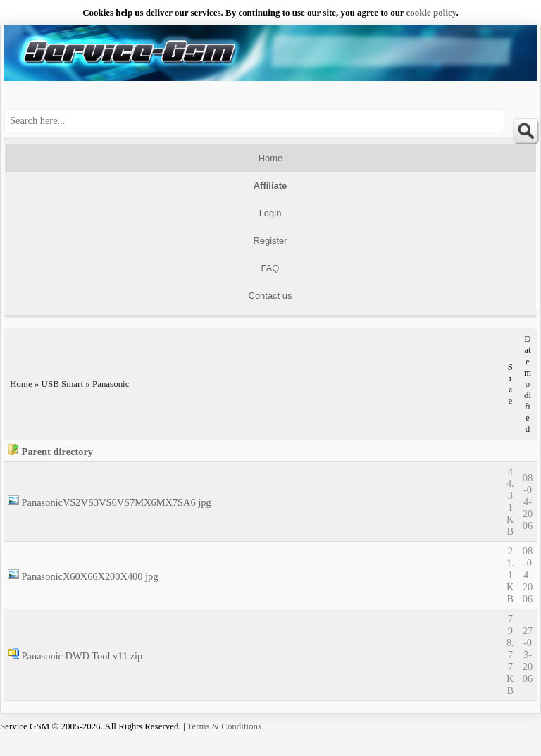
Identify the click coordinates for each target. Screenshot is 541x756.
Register (270, 241)
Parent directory (57, 452)
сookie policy (431, 12)
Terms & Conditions (225, 726)
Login (270, 213)
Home (271, 158)
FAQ (270, 268)
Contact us (270, 296)
